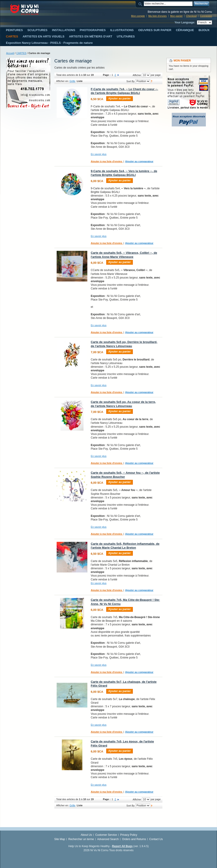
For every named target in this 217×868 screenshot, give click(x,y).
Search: (141, 4)
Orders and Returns (134, 839)
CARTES (21, 53)
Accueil (10, 53)
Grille (73, 81)
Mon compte (138, 16)
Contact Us (156, 839)
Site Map (60, 839)
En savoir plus (99, 154)
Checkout (191, 16)
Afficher (137, 75)
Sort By (131, 81)
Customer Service (106, 835)
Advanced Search (108, 839)
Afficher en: (62, 81)
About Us (86, 835)
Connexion (206, 16)
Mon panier (176, 16)
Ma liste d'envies (158, 16)
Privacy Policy (129, 835)
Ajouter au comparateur (139, 161)
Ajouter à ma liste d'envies (107, 161)
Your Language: (185, 22)
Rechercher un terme (81, 839)
